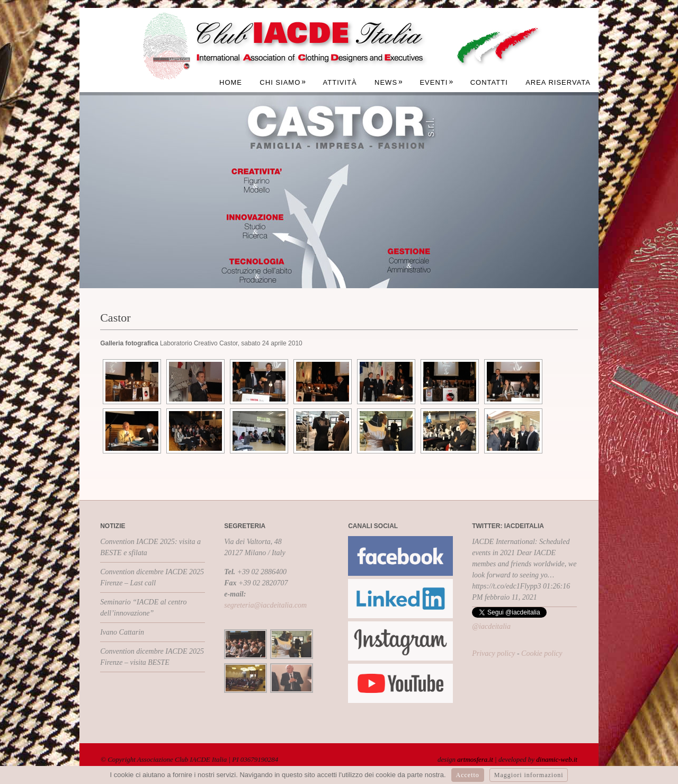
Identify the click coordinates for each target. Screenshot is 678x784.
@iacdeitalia (491, 626)
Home (231, 82)
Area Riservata (558, 82)
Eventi (436, 82)
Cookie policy (542, 653)
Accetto (468, 775)
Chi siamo (283, 82)
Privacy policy (493, 653)
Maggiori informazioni (529, 775)
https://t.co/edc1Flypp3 (506, 586)
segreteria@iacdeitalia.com (265, 605)
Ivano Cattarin (122, 632)
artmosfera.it (475, 759)
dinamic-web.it (557, 759)
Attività (340, 82)
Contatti (489, 82)
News (389, 82)
